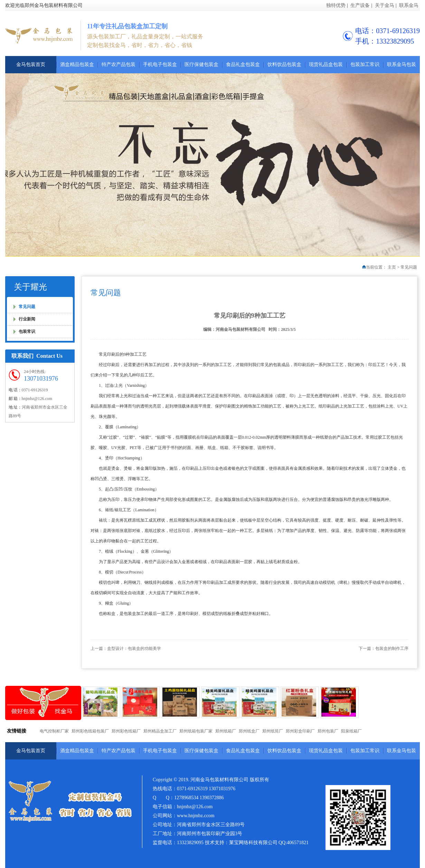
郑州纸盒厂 (249, 731)
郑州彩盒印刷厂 (300, 731)
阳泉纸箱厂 (351, 731)
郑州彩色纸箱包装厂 (90, 731)
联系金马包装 (402, 64)
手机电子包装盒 (160, 64)
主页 (392, 267)
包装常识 (27, 332)
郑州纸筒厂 (273, 731)
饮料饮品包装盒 (284, 64)
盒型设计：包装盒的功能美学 (134, 648)
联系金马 (409, 5)
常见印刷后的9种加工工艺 (250, 316)
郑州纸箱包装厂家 (196, 731)
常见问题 (409, 267)
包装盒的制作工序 (392, 648)
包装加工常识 (365, 64)
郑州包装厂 (328, 731)
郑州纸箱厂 (226, 731)
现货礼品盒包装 (326, 64)
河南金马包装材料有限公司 (240, 329)
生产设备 (360, 5)
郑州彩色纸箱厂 (126, 731)
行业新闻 (27, 319)
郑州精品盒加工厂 (160, 731)
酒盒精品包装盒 (77, 64)
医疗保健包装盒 (201, 64)
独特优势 (336, 5)
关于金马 (385, 5)
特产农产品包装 (119, 64)
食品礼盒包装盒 (243, 64)
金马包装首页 (31, 64)
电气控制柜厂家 (54, 731)
